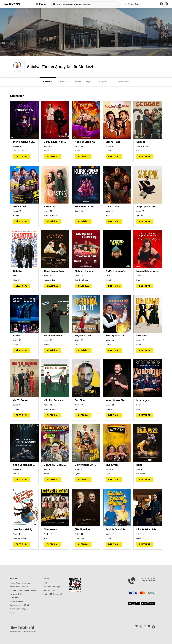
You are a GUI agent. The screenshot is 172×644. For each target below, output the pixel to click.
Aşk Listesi (19, 206)
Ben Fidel (80, 400)
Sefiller (17, 336)
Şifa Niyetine (82, 529)
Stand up (25, 151)
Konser (139, 538)
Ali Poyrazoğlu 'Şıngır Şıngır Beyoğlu (117, 271)
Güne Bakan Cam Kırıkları (55, 271)
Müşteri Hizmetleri (17, 601)
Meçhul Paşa (113, 142)
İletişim (13, 613)
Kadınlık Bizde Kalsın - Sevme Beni (86, 142)
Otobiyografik (80, 538)
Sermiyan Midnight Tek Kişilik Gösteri (24, 529)
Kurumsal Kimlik (16, 594)
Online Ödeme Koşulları (19, 609)
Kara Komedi (141, 474)
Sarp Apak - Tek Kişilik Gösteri (148, 206)
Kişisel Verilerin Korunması (20, 583)
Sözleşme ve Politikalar (19, 587)
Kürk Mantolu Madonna (86, 206)
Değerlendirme (122, 82)
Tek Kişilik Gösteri (19, 538)
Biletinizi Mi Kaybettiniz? (53, 594)
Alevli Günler (113, 206)
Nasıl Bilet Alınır (49, 590)
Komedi (17, 151)
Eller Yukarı (50, 529)
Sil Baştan (50, 206)
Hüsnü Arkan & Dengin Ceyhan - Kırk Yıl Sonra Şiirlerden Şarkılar (148, 529)
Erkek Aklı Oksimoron (55, 336)
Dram (77, 216)
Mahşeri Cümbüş (85, 271)
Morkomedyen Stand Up (24, 142)
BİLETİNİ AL (21, 157)
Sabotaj (18, 271)
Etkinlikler (48, 82)
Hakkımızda (15, 598)
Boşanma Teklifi (84, 336)
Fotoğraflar (103, 82)
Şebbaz (141, 142)
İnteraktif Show (18, 280)
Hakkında (64, 82)
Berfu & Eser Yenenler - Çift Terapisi (55, 142)
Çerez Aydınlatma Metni (19, 605)
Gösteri (139, 345)
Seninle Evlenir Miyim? (117, 529)
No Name (142, 336)
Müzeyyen (112, 465)
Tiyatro (16, 345)
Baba (139, 465)
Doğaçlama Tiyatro (81, 280)
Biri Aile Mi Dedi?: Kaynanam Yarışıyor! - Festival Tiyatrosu (55, 465)
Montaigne (143, 400)
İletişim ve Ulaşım (83, 82)
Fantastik (55, 216)
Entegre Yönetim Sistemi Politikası (23, 590)
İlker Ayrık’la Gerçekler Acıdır (117, 336)
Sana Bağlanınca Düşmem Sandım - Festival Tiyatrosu (24, 465)
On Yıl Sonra (20, 400)
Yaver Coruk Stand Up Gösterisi (117, 400)
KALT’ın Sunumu (53, 400)
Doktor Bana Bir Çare (86, 465)
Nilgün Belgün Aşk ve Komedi (148, 271)
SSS (45, 583)
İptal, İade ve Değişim (52, 587)
